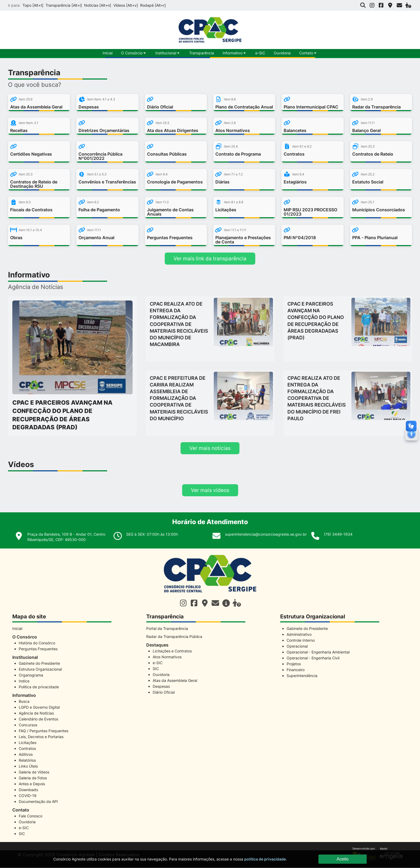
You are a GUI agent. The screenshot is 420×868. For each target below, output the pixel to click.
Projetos (294, 665)
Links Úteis (28, 767)
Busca (24, 702)
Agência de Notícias (36, 714)
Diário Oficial (164, 693)
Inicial (17, 629)
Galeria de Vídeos (34, 773)
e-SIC (260, 53)
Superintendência (302, 676)
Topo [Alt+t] (33, 5)
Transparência (202, 53)
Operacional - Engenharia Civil (313, 659)
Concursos (28, 726)
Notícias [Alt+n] (98, 5)
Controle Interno (301, 641)
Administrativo (299, 635)
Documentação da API (38, 802)
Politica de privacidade (39, 688)
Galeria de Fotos (33, 779)
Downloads (28, 790)
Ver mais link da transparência (210, 259)
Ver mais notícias (210, 449)
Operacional (297, 647)
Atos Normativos (167, 658)
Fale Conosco (31, 817)
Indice (24, 682)
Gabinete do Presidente (39, 664)
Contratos (27, 749)
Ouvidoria (282, 53)
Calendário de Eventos (38, 720)
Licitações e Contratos (172, 652)
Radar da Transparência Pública (174, 637)
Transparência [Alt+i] (64, 5)
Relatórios (27, 761)
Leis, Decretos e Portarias (41, 737)
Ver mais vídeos (210, 491)
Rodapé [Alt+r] (153, 5)
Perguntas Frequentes (38, 650)
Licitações (28, 743)
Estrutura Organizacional (40, 670)
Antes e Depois (32, 785)
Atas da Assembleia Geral (175, 681)
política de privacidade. (266, 859)
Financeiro (296, 670)
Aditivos (26, 755)
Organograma (31, 676)
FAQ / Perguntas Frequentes (44, 732)
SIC (22, 834)
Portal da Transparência (167, 629)
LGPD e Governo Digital (39, 708)
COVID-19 (28, 796)
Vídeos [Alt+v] (126, 5)
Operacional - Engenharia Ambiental (318, 653)
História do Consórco (37, 644)
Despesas (161, 687)
